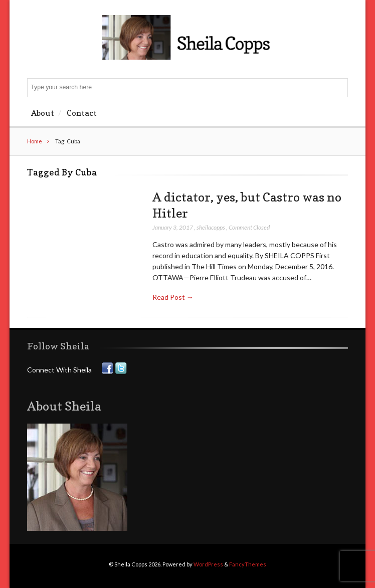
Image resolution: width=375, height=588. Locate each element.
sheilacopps (211, 227)
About (43, 113)
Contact (82, 113)
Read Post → (173, 297)
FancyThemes (248, 564)
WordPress (208, 564)
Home (35, 141)
